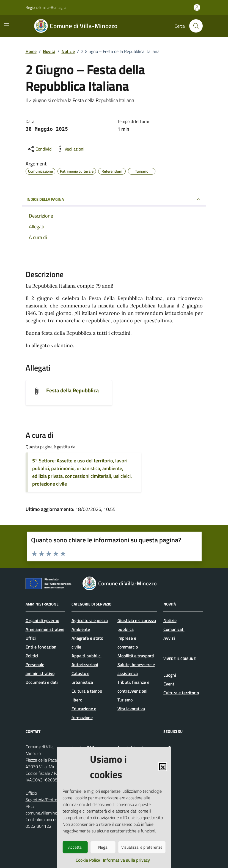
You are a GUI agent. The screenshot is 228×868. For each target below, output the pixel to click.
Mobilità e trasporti (136, 656)
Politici (32, 656)
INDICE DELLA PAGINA (114, 199)
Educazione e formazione (84, 713)
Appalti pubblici (86, 656)
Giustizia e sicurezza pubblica (137, 625)
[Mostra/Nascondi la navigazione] (7, 25)
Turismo (125, 700)
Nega (103, 847)
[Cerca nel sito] (196, 26)
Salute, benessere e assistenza (136, 669)
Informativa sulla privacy (126, 860)
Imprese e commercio (128, 642)
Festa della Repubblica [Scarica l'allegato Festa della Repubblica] (72, 390)
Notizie (170, 620)
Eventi (169, 684)
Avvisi (169, 638)
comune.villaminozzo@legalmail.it (57, 813)
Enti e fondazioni (42, 647)
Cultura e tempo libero (87, 695)
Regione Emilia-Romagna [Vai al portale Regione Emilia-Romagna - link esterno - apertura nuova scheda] (46, 7)
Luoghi (170, 675)
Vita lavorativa (131, 709)
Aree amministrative (45, 629)
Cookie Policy (88, 860)
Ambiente (81, 629)
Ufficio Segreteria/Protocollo (45, 796)
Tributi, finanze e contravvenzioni (133, 687)
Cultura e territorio (181, 693)
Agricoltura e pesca (90, 620)
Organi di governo (42, 620)
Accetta (75, 847)
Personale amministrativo (40, 669)
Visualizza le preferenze (142, 847)
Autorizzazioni (85, 665)
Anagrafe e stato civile (87, 642)
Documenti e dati (42, 682)
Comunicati (174, 629)
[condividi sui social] (40, 149)
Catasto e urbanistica (82, 678)
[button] (163, 767)
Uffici (31, 638)
